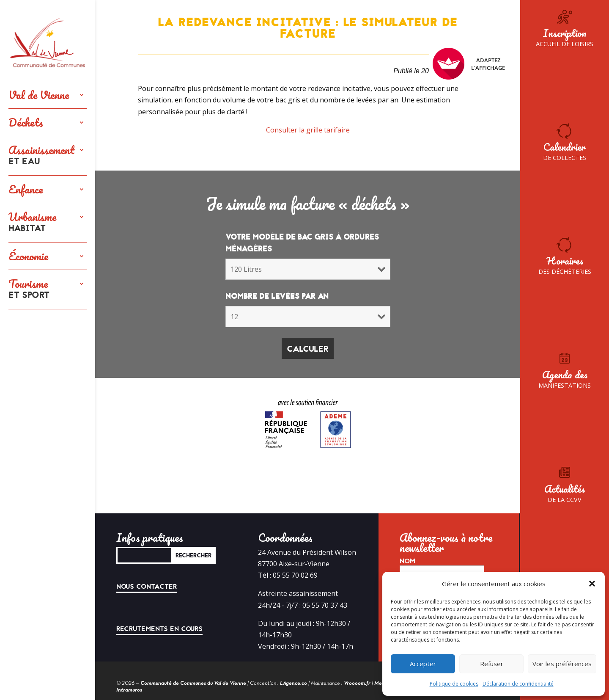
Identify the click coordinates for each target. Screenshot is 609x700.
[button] (592, 584)
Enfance (26, 189)
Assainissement (41, 156)
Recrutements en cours (159, 629)
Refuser (492, 664)
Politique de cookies (454, 684)
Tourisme (29, 289)
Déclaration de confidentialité (518, 684)
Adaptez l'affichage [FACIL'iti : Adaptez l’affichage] (469, 64)
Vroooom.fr (357, 683)
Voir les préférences (562, 664)
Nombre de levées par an (277, 296)
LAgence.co (294, 683)
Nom (407, 561)
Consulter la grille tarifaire (308, 130)
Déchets (26, 122)
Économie (28, 256)
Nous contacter (147, 587)
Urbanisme (32, 223)
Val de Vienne (39, 95)
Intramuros (129, 690)
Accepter (423, 664)
